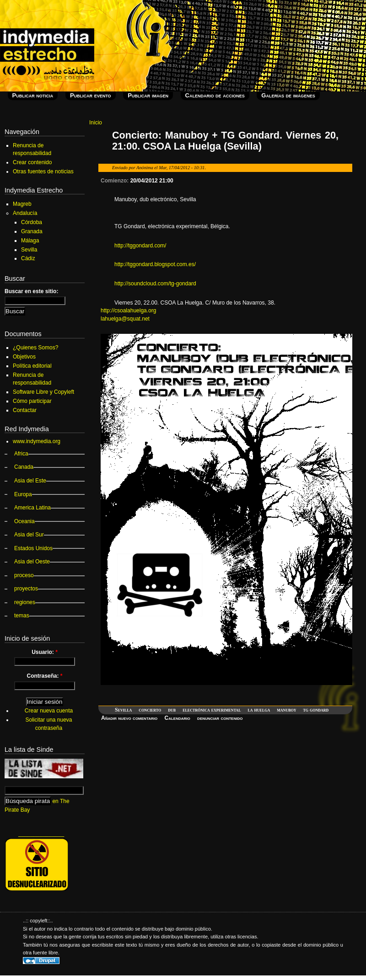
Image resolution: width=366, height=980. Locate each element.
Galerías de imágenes (288, 95)
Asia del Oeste (32, 562)
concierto (150, 710)
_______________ (41, 834)
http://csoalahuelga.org (128, 311)
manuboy (286, 710)
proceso (24, 575)
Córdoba (32, 222)
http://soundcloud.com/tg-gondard (155, 284)
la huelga (259, 710)
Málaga (30, 241)
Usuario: (45, 652)
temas (22, 616)
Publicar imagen (148, 95)
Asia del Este (30, 481)
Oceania (24, 521)
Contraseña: (44, 676)
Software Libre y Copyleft (43, 392)
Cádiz (28, 258)
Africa (21, 454)
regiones (25, 602)
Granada (32, 231)
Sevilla (123, 710)
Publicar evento (91, 95)
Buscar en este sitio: (31, 291)
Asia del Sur (29, 535)
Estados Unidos (33, 548)
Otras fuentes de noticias (43, 171)
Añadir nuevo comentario (129, 718)
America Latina (32, 508)
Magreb (22, 204)
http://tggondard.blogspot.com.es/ (155, 264)
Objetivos (24, 357)
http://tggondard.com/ (140, 246)
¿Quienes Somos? (35, 348)
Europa (23, 494)
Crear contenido (32, 162)
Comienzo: (116, 181)
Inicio (96, 123)
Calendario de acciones (215, 95)
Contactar (25, 410)
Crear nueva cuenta (49, 711)
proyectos (26, 589)
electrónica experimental (212, 710)
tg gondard (316, 710)
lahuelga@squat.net (125, 319)
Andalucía (25, 213)
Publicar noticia (33, 95)
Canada (24, 467)
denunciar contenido (220, 718)
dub (172, 710)
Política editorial (32, 366)
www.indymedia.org (37, 441)
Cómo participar (32, 401)
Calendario (178, 718)
